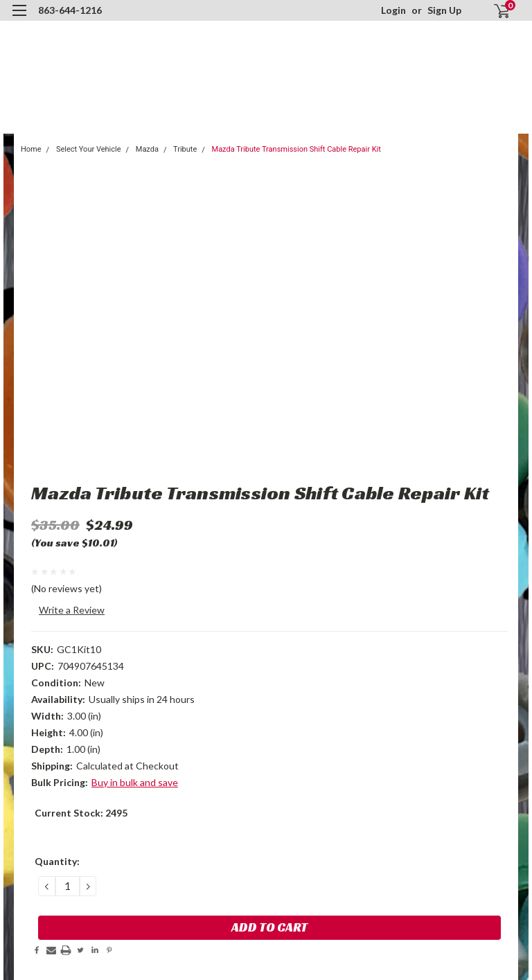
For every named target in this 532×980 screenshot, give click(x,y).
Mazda (147, 149)
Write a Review (72, 610)
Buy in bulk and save (135, 782)
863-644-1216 (70, 10)
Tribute (185, 149)
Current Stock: (81, 813)
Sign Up (444, 10)
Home (31, 149)
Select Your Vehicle (89, 149)
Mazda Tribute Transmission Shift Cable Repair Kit (296, 149)
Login (393, 10)
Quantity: (57, 861)
